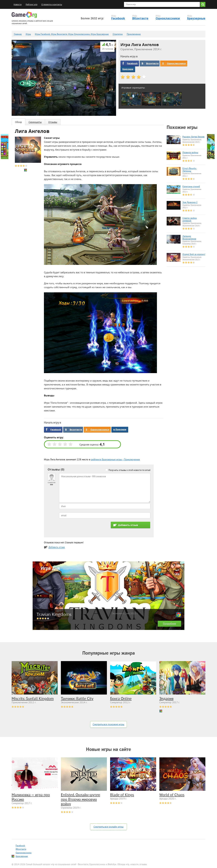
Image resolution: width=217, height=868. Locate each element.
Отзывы (53, 122)
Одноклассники (168, 18)
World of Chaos (172, 795)
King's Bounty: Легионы (190, 170)
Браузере (128, 69)
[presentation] (84, 528)
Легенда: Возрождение (189, 238)
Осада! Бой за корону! (194, 255)
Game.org (24, 15)
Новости (18, 4)
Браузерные (196, 18)
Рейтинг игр (31, 4)
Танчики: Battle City (77, 699)
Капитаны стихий (191, 187)
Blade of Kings (122, 795)
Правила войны (190, 153)
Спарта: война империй (190, 220)
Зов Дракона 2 (190, 203)
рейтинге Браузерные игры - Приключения (115, 460)
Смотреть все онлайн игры (109, 827)
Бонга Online (121, 699)
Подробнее (169, 624)
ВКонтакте (140, 18)
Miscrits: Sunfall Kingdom (33, 699)
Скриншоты (35, 122)
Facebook (118, 18)
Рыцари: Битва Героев (193, 137)
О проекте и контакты (52, 4)
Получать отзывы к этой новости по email (129, 470)
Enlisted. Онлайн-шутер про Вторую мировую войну (80, 800)
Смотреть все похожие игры (108, 725)
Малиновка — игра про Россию (31, 797)
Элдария (166, 699)
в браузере (120, 429)
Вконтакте (152, 63)
